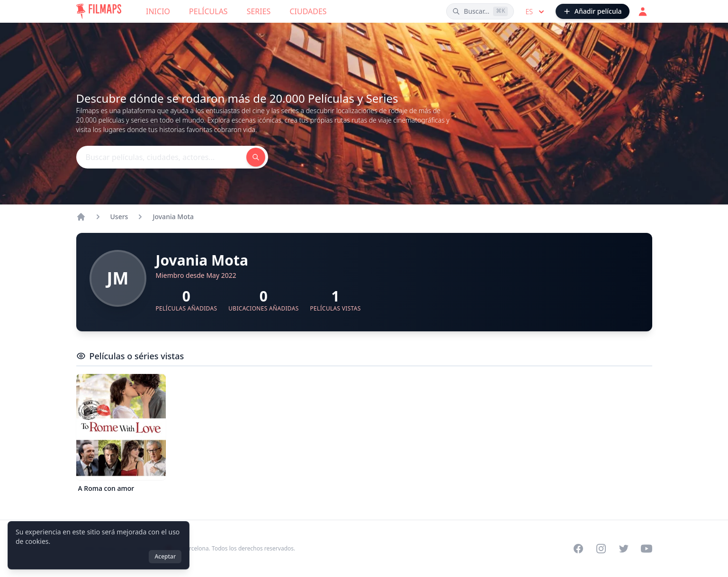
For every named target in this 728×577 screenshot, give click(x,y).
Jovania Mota (173, 217)
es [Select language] (535, 12)
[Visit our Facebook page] (578, 549)
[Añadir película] (593, 11)
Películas (208, 11)
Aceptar (165, 556)
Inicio (158, 11)
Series (259, 11)
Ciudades (308, 11)
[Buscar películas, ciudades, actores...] (480, 11)
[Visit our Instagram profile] (601, 549)
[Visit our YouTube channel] (647, 549)
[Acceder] (643, 11)
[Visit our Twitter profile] (624, 549)
